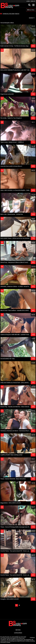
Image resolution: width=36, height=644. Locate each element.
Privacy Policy (6, 638)
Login (28, 1)
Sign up (33, 1)
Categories (18, 633)
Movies (18, 630)
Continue (32, 638)
